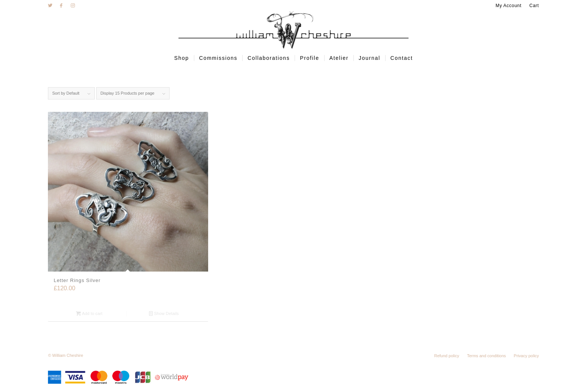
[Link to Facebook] (61, 6)
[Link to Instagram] (73, 6)
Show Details (164, 313)
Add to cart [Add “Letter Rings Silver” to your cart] (89, 313)
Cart (534, 6)
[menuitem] (509, 6)
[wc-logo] (294, 30)
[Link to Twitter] (50, 6)
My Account (509, 6)
